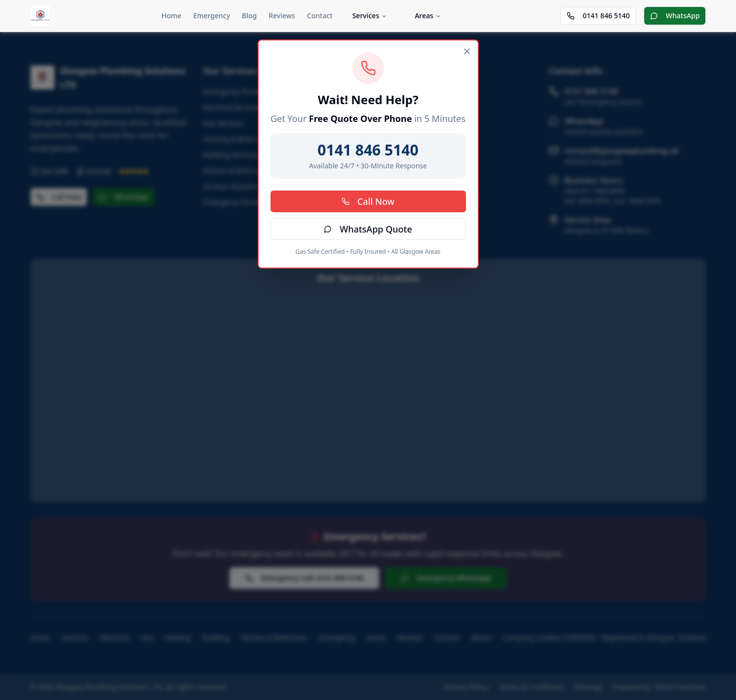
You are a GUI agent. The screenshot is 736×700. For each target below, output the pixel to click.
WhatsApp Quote (368, 229)
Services (370, 16)
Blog (249, 16)
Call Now (368, 201)
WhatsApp (675, 16)
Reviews (282, 16)
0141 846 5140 (598, 16)
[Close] (467, 51)
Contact (320, 16)
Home (171, 16)
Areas (428, 16)
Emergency (212, 16)
